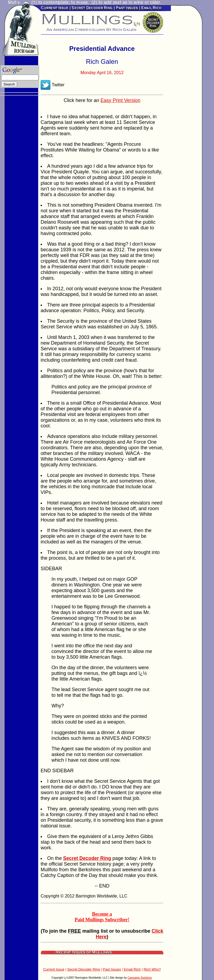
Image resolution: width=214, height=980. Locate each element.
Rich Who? (152, 969)
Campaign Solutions (140, 978)
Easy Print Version (120, 100)
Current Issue (54, 969)
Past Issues (112, 969)
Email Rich (132, 969)
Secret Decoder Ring (84, 969)
